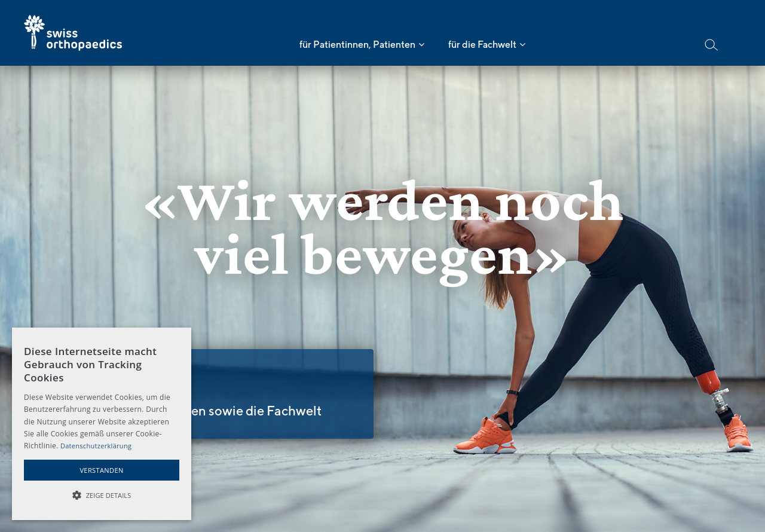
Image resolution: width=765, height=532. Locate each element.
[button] (102, 496)
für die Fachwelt (482, 45)
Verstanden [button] (101, 470)
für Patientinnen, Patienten (357, 45)
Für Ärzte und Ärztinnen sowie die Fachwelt (192, 411)
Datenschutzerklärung (96, 446)
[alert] (102, 424)
